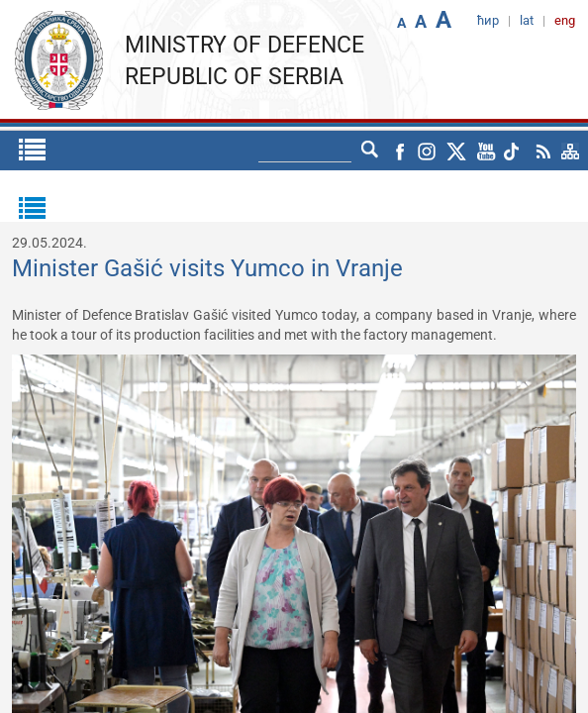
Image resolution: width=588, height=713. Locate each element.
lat (370, 151)
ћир (333, 151)
